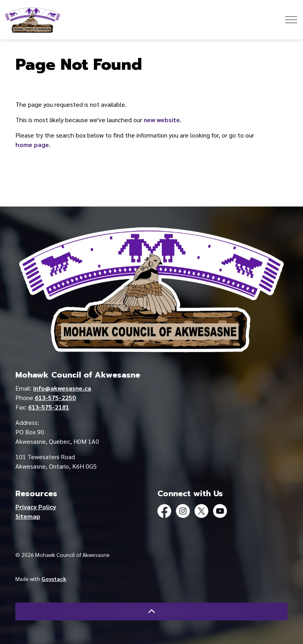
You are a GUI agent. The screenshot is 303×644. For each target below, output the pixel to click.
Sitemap (28, 516)
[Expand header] (291, 20)
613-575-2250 (55, 397)
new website (162, 120)
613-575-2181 (49, 407)
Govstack (54, 579)
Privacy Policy (36, 507)
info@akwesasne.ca (62, 388)
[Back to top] (151, 611)
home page (32, 144)
